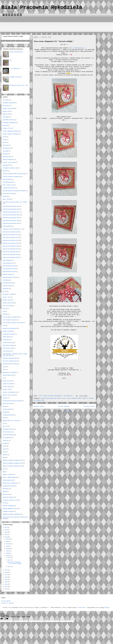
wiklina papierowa (8, 480)
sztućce (5, 449)
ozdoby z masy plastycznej (10, 392)
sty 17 (9, 560)
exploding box (6, 165)
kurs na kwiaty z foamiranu (10, 320)
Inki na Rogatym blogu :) (78, 48)
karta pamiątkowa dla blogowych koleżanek (14, 191)
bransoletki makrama (8, 120)
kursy (4, 325)
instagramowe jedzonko (9, 188)
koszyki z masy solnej (9, 303)
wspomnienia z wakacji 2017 (10, 483)
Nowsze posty (39, 406)
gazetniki (5, 171)
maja (8, 546)
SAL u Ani (5, 426)
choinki (5, 137)
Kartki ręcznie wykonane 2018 (11, 246)
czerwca (8, 544)
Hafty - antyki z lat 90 (8, 185)
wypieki (5, 491)
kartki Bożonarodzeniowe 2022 (11, 223)
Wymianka (6, 489)
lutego (8, 553)
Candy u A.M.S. (7, 128)
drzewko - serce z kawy (9, 162)
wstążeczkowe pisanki (9, 486)
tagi (4, 472)
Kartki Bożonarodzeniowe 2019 (11, 218)
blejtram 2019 (6, 114)
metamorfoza (6, 340)
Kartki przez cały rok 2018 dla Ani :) (12, 229)
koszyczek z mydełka (8, 294)
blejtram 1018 (6, 111)
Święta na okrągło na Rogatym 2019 (13, 463)
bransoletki (6, 117)
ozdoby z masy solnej (9, 395)
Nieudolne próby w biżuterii (10, 364)
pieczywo (5, 398)
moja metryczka (7, 351)
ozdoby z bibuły (7, 387)
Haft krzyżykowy (7, 179)
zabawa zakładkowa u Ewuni (10, 509)
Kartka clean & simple (9, 194)
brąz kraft (5, 125)
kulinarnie (5, 314)
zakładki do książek (8, 511)
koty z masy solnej (8, 306)
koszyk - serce (7, 297)
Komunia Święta (7, 286)
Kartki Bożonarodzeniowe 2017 (11, 212)
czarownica (6, 145)
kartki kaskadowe (7, 226)
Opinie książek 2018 (8, 375)
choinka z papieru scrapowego (11, 134)
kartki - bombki (7, 199)
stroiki (4, 446)
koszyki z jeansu (7, 300)
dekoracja (5, 154)
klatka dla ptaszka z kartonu (10, 277)
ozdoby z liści (6, 389)
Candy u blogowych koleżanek (11, 131)
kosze (4, 291)
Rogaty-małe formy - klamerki (11, 421)
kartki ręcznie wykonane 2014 (11, 235)
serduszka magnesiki (8, 435)
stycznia (8, 556)
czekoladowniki (7, 148)
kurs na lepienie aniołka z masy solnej (13, 323)
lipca (7, 541)
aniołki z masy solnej (8, 108)
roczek (5, 418)
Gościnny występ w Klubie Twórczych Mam (14, 174)
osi (4, 378)
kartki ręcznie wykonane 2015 (11, 237)
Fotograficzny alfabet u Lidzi (10, 168)
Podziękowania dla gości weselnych (12, 401)
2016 (6, 577)
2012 (6, 587)
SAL (4, 423)
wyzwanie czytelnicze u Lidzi (10, 500)
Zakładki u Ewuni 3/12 (16, 77)
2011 (6, 589)
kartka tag (5, 196)
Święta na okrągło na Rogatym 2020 (13, 466)
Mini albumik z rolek (8, 348)
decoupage (6, 151)
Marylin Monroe (7, 337)
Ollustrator (82, 607)
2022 (6, 532)
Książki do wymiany (8, 603)
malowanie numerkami (9, 334)
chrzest (5, 140)
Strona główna (64, 406)
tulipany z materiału (8, 474)
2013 (6, 584)
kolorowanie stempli (8, 283)
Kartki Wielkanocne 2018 (9, 266)
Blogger (107, 607)
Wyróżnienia (6, 494)
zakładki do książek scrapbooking (12, 514)
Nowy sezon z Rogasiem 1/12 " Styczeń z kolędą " (54, 41)
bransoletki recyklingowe (9, 123)
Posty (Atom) (68, 411)
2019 (6, 570)
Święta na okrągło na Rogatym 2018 (13, 460)
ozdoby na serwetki (8, 384)
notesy (5, 367)
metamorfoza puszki (8, 343)
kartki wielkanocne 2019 (9, 269)
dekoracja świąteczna (9, 159)
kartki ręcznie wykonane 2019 (11, 249)
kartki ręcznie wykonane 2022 (11, 255)
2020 (6, 537)
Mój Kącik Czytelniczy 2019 (10, 358)
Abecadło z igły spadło (9, 103)
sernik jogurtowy (7, 438)
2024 (6, 527)
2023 (6, 530)
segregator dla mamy (8, 429)
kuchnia (5, 308)
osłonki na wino (7, 381)
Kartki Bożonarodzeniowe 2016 (11, 209)
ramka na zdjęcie (7, 409)
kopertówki (6, 289)
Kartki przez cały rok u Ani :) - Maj (19, 85)
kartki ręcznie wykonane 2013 (11, 232)
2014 (6, 582)
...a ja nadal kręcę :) (15, 69)
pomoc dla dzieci (7, 403)
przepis (5, 406)
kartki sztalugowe (7, 260)
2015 (6, 579)
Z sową (5, 503)
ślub (4, 457)
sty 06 (9, 566)
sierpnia (8, 539)
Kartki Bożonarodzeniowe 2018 (11, 215)
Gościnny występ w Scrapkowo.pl (12, 176)
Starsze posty (89, 406)
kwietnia (8, 548)
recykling (5, 412)
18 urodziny (6, 100)
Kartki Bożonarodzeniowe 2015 (11, 206)
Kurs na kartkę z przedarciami (11, 317)
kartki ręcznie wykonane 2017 (11, 243)
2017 (6, 575)
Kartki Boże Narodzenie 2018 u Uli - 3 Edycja (15, 202)
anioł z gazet (6, 106)
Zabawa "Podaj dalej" (8, 506)
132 (11, 60)
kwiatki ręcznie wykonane (10, 328)
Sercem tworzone (7, 432)
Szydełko (5, 455)
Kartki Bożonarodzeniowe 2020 (50, 398)
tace (4, 469)
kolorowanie (6, 280)
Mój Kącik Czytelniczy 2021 (10, 361)
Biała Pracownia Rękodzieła (42, 7)
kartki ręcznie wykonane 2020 (71, 398)
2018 (6, 572)
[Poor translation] (6, 619)
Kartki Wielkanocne (8, 263)
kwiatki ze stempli (7, 331)
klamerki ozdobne (8, 274)
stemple (5, 443)
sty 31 (9, 558)
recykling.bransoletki (8, 415)
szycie (4, 452)
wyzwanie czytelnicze (8, 497)
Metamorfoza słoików (8, 345)
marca (8, 551)
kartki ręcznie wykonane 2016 (11, 240)
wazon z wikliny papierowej (10, 477)
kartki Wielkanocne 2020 (9, 272)
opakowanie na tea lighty (9, 372)
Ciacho (5, 142)
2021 (6, 535)
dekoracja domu (7, 157)
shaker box (6, 440)
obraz (4, 369)
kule (4, 311)
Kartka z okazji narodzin (16, 52)
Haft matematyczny (8, 182)
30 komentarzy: (69, 396)
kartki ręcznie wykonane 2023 (11, 257)
